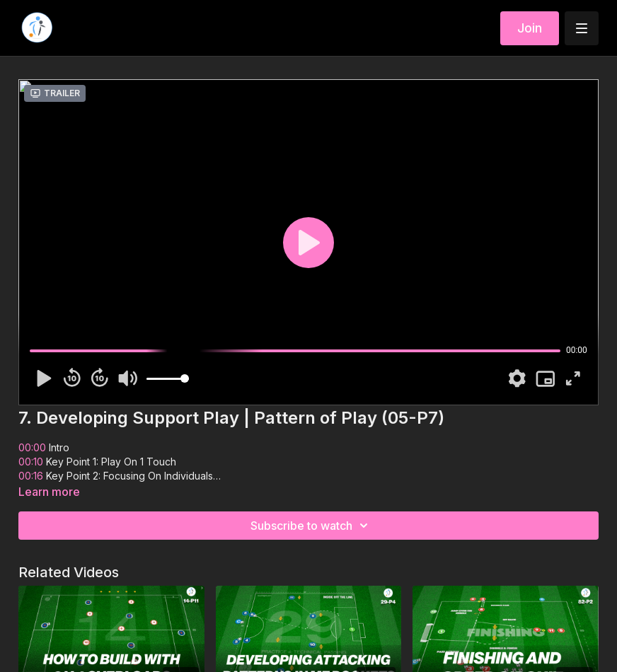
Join (530, 28)
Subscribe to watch (311, 526)
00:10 (31, 462)
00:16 (32, 476)
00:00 (32, 447)
